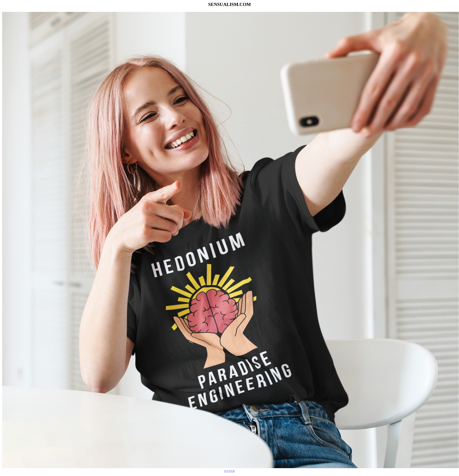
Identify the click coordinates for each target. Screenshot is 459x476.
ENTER (230, 471)
